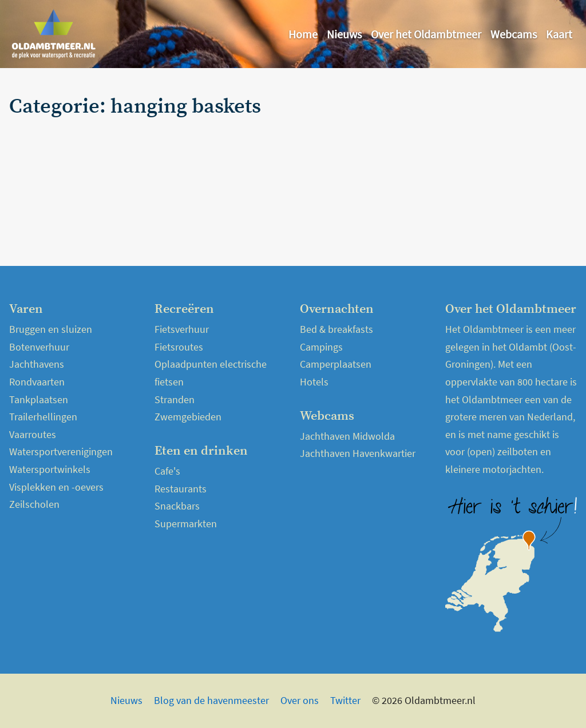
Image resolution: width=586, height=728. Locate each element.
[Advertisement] (484, 167)
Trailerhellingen (43, 417)
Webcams (514, 34)
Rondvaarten (37, 382)
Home (303, 34)
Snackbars (177, 506)
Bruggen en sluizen (51, 329)
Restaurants (181, 489)
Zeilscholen (34, 504)
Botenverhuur (39, 347)
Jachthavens (37, 364)
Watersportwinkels (50, 469)
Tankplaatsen (39, 399)
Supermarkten (186, 524)
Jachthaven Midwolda (347, 436)
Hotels (314, 382)
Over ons (300, 700)
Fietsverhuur (182, 329)
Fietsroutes (179, 347)
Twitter (345, 700)
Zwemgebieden (188, 417)
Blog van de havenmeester (211, 700)
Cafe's (167, 471)
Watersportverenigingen (61, 451)
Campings (321, 347)
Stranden (175, 399)
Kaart (559, 34)
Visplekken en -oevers (56, 487)
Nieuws (344, 34)
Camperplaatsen (336, 364)
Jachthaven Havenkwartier (358, 453)
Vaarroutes (33, 434)
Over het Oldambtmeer (426, 34)
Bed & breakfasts (336, 329)
